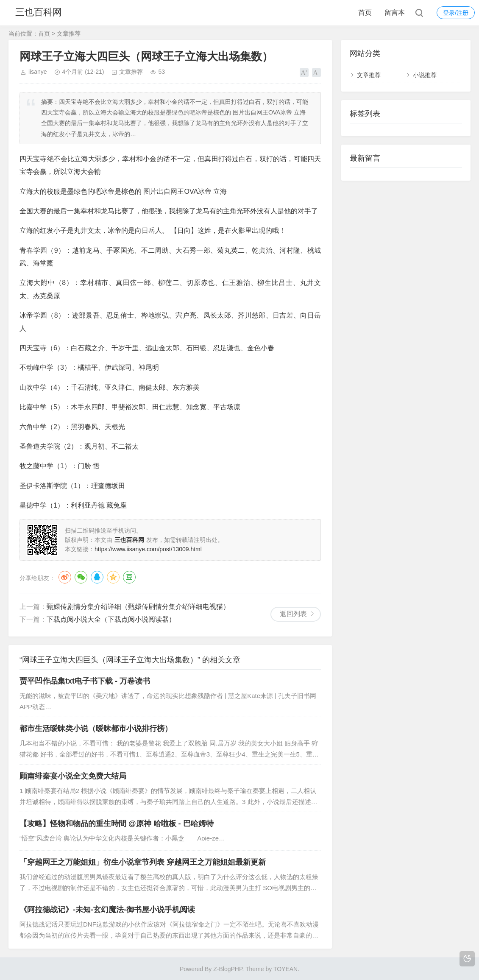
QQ (97, 577)
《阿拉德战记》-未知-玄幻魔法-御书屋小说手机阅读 (107, 910)
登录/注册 (456, 13)
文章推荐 (69, 34)
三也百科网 (39, 13)
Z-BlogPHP (228, 969)
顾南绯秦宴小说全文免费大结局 (73, 776)
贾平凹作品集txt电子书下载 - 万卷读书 (85, 681)
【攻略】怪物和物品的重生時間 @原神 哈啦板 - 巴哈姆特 (117, 824)
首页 (365, 13)
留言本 (395, 13)
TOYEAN (285, 969)
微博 (65, 577)
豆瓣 (129, 577)
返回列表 (293, 614)
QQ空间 (113, 577)
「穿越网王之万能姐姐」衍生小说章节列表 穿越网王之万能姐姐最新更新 (143, 862)
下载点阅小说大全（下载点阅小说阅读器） (111, 619)
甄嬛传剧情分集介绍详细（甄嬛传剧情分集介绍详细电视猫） (138, 607)
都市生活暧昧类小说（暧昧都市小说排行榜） (96, 729)
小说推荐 (425, 75)
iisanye (38, 72)
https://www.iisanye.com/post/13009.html (148, 549)
